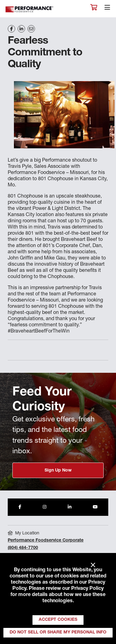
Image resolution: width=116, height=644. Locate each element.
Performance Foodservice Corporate (46, 541)
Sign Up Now (58, 471)
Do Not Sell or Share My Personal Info (58, 633)
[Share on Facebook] (11, 29)
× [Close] (93, 565)
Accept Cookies (58, 620)
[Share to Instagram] (45, 507)
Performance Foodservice (30, 9)
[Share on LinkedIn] (21, 29)
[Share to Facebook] (20, 507)
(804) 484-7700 (23, 548)
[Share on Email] (31, 29)
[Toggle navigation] (107, 9)
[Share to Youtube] (95, 507)
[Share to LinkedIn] (70, 507)
